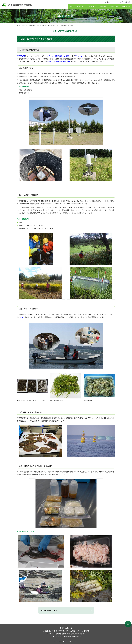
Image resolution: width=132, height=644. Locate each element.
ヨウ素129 (68, 56)
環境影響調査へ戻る (49, 610)
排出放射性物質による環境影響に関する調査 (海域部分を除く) (44, 25)
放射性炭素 (59, 56)
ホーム (19, 25)
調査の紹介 (25, 25)
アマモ (22, 317)
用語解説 (127, 2)
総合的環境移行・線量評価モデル (58, 62)
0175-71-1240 (57, 636)
